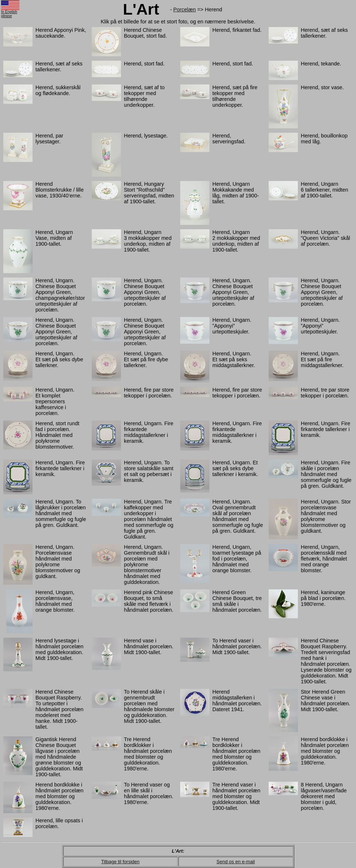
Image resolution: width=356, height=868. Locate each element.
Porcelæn (185, 10)
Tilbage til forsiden (120, 862)
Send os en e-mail (236, 862)
